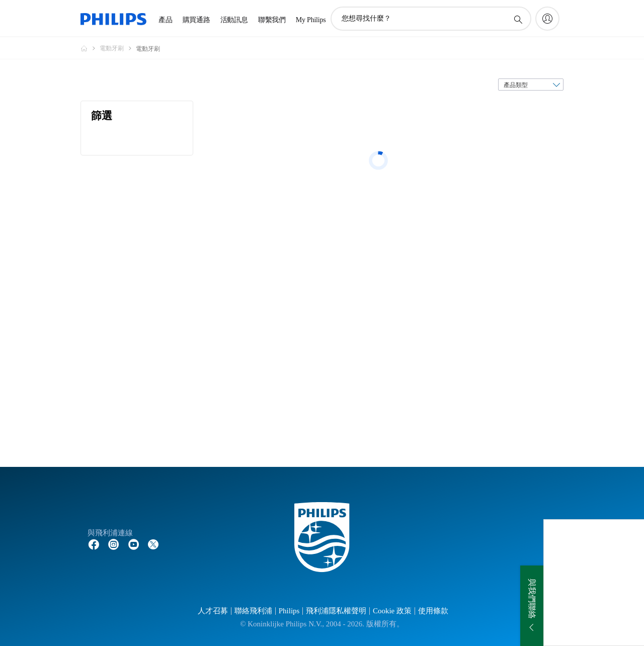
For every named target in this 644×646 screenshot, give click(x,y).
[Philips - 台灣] (90, 48)
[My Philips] (547, 19)
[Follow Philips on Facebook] (94, 544)
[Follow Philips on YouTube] (134, 544)
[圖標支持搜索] (518, 19)
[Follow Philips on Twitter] (153, 544)
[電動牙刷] (118, 48)
